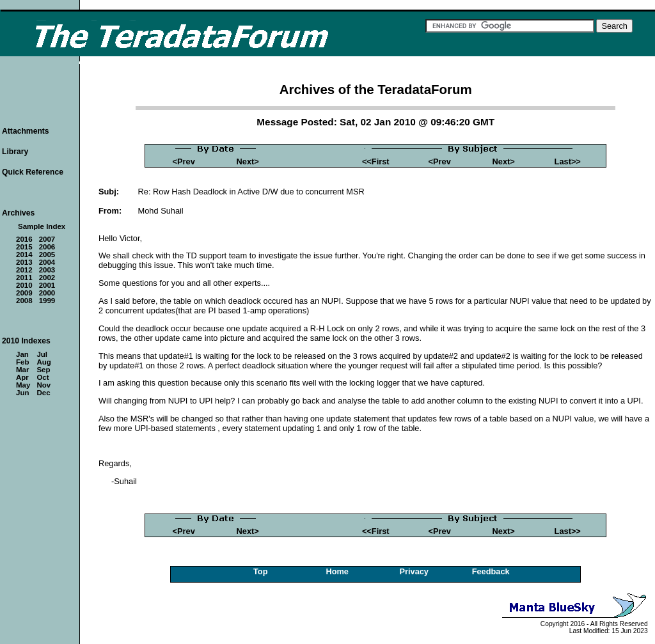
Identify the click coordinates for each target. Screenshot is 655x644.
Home (337, 571)
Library (15, 152)
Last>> (568, 161)
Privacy (414, 571)
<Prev (184, 161)
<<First (376, 161)
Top (261, 571)
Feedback (491, 571)
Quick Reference (33, 172)
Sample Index (42, 226)
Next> (248, 161)
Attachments (26, 131)
